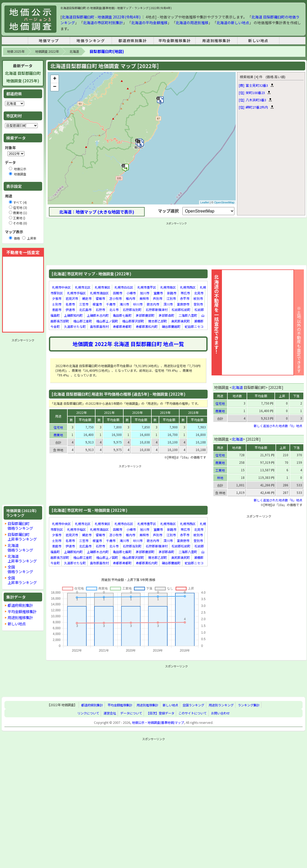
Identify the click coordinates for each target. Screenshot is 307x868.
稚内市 (131, 298)
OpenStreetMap (224, 202)
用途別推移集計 (216, 41)
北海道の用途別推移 (192, 23)
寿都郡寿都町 (122, 326)
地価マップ (49, 41)
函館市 (118, 293)
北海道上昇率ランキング (22, 558)
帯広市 (185, 293)
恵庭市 (57, 310)
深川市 (168, 304)
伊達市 (70, 310)
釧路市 (172, 293)
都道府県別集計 (133, 41)
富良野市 (183, 304)
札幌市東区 (103, 287)
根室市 (97, 304)
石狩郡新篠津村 (157, 310)
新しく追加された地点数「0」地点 (278, 426)
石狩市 (100, 310)
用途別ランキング (221, 705)
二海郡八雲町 (188, 315)
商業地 (58, 435)
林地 (220, 478)
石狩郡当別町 (132, 310)
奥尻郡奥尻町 (181, 321)
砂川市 (138, 304)
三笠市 (84, 304)
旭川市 (145, 293)
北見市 (199, 293)
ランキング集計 (249, 705)
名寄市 (70, 304)
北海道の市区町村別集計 (103, 23)
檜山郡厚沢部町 (133, 321)
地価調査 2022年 (47, 51)
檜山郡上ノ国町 (107, 321)
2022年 (81, 412)
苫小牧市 (116, 298)
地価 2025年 (16, 51)
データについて (131, 713)
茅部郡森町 (167, 315)
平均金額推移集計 (175, 41)
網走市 (87, 298)
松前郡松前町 (181, 310)
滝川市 (124, 304)
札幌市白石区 (124, 287)
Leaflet (205, 202)
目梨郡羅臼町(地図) (107, 51)
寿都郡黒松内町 (147, 326)
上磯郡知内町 (73, 315)
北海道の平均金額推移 (149, 23)
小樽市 (131, 293)
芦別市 (158, 298)
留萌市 (100, 298)
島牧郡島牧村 (99, 326)
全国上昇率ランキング (22, 580)
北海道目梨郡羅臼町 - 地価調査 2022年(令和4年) (101, 17)
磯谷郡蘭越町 (171, 326)
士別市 (57, 304)
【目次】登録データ (160, 713)
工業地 (220, 470)
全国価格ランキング (20, 569)
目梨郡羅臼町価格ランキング (20, 526)
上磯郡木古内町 (98, 315)
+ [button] (55, 79)
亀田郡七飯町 (122, 315)
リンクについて (88, 713)
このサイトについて (193, 713)
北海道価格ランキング (20, 548)
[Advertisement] (23, 422)
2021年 (109, 412)
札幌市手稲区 (76, 293)
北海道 (74, 51)
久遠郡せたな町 (75, 326)
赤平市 (185, 298)
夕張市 (57, 298)
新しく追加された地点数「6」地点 (278, 500)
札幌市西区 (188, 287)
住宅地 (58, 427)
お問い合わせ (220, 713)
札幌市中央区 (61, 287)
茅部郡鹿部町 (145, 315)
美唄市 (144, 298)
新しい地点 (258, 41)
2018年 (193, 412)
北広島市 (85, 310)
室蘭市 (158, 293)
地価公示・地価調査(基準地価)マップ (158, 723)
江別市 (171, 298)
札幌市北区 (83, 287)
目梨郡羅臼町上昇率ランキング (22, 537)
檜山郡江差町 (83, 321)
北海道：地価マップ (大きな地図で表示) (97, 212)
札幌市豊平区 (147, 287)
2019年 (165, 412)
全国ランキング (193, 705)
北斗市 (114, 310)
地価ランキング (91, 41)
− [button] (55, 87)
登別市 (198, 304)
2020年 (137, 412)
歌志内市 (153, 304)
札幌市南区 (168, 287)
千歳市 (111, 304)
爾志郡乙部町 (158, 321)
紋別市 (198, 298)
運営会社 (110, 713)
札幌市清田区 (99, 293)
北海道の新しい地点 (233, 23)
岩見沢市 (72, 298)
